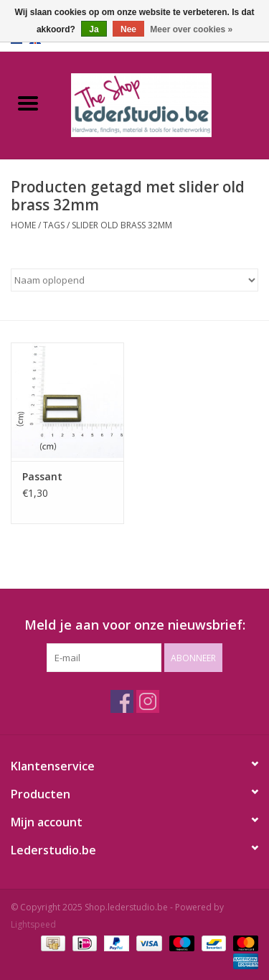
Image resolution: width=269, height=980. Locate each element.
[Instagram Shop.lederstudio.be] (148, 701)
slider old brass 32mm (122, 225)
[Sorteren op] (134, 280)
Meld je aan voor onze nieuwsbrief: (135, 625)
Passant (42, 476)
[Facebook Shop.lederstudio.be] (122, 701)
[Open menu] (28, 103)
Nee (128, 29)
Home (23, 225)
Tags (54, 225)
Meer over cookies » (191, 29)
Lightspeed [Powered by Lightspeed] (33, 924)
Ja (94, 29)
